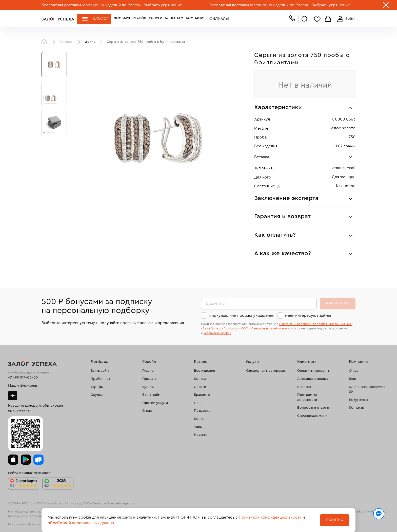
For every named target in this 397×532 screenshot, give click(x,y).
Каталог (101, 19)
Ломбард (122, 19)
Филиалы (217, 19)
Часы (198, 427)
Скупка (97, 395)
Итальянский (343, 168)
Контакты (357, 408)
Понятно (335, 520)
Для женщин (344, 177)
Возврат (304, 387)
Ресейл (139, 19)
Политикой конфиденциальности (270, 517)
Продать (149, 379)
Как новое (346, 186)
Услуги (155, 19)
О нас (147, 411)
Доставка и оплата (313, 379)
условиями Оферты (217, 333)
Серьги (200, 387)
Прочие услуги (155, 403)
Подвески (202, 411)
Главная (45, 42)
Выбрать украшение (163, 5)
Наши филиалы (23, 385)
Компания (196, 19)
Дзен (13, 396)
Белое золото (342, 128)
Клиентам (174, 19)
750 (352, 137)
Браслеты (202, 395)
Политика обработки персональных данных (39, 524)
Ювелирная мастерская (266, 371)
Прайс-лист (100, 379)
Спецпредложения (313, 416)
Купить (148, 387)
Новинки (201, 435)
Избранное (317, 19)
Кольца (200, 379)
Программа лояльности (307, 397)
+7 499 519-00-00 (23, 378)
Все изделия (204, 371)
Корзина (328, 19)
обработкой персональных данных (81, 523)
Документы (358, 400)
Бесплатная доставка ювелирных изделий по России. (92, 5)
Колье (199, 419)
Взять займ (100, 371)
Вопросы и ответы (313, 408)
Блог (353, 379)
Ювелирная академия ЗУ (367, 389)
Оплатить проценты (314, 371)
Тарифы (97, 387)
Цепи (198, 403)
